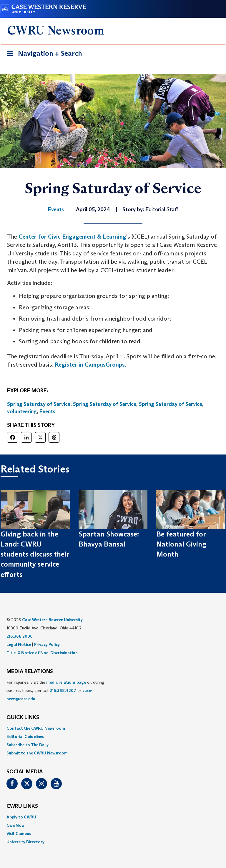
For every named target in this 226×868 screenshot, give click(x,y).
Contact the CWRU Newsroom (36, 728)
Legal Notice (19, 644)
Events (47, 411)
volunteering (22, 411)
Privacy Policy (47, 644)
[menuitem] (113, 728)
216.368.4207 (63, 690)
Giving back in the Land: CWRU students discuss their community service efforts (35, 554)
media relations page (66, 682)
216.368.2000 (20, 636)
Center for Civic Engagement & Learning (72, 237)
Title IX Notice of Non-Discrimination (42, 653)
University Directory (25, 842)
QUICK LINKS (23, 718)
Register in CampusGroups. (90, 365)
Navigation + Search (43, 54)
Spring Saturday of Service (39, 404)
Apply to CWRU (21, 817)
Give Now (15, 825)
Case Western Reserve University (52, 620)
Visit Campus (19, 833)
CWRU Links (22, 806)
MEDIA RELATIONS (30, 672)
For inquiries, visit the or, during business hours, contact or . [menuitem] (55, 690)
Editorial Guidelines (25, 736)
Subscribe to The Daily (28, 745)
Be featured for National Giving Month (181, 544)
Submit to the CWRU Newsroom (37, 753)
